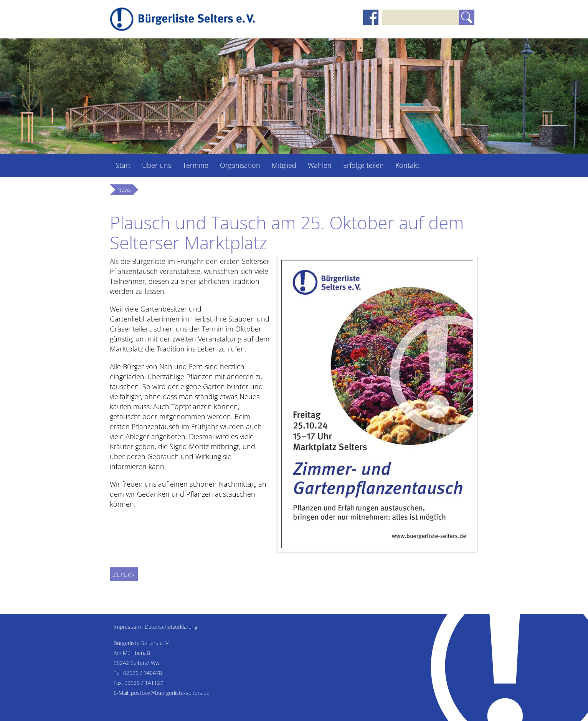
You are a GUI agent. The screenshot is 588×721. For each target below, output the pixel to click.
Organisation (240, 165)
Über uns (157, 165)
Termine (196, 165)
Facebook (371, 17)
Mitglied (284, 165)
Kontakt (407, 165)
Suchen (467, 17)
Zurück (124, 574)
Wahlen (320, 165)
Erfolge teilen (363, 165)
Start (123, 165)
